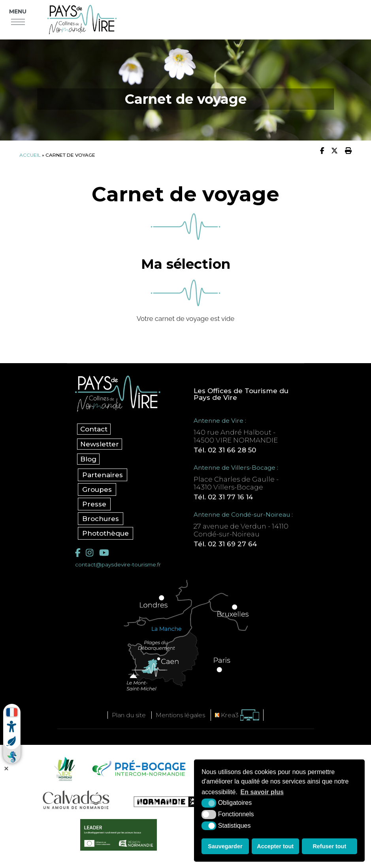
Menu (18, 11)
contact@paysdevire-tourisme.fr (118, 564)
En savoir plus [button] (262, 792)
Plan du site (129, 715)
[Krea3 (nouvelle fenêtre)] (237, 715)
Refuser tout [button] (329, 846)
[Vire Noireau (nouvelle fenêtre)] (63, 769)
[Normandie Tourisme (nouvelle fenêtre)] (161, 802)
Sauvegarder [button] (225, 846)
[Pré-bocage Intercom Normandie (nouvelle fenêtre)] (138, 769)
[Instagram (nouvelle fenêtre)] (89, 553)
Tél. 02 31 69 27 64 (225, 544)
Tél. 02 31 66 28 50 (225, 450)
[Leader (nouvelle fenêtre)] (119, 835)
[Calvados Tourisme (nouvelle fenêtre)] (76, 800)
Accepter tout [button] (275, 846)
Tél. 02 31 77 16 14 (223, 497)
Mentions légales (180, 715)
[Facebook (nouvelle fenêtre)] (78, 553)
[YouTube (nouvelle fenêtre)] (104, 553)
